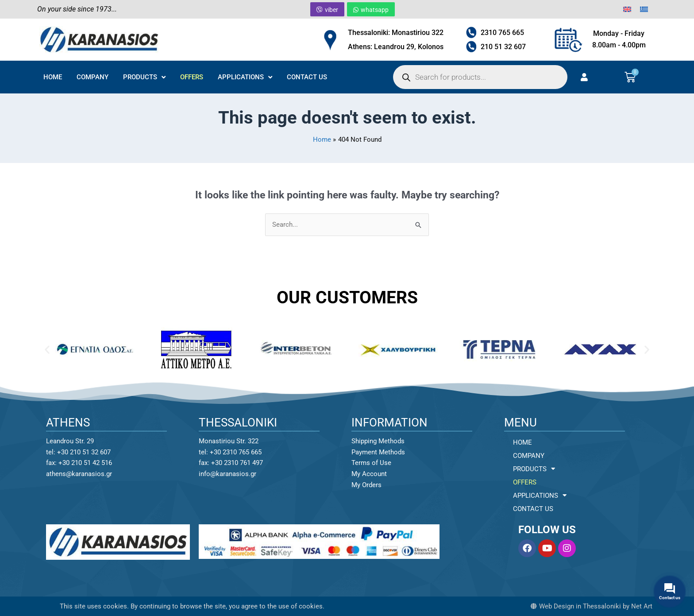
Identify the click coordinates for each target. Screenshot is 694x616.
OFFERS (192, 77)
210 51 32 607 (503, 47)
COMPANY (93, 77)
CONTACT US (307, 77)
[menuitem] (627, 9)
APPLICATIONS (245, 77)
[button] (47, 350)
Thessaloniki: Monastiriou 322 (396, 33)
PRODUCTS (144, 77)
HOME (53, 77)
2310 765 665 (502, 33)
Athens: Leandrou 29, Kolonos (396, 47)
